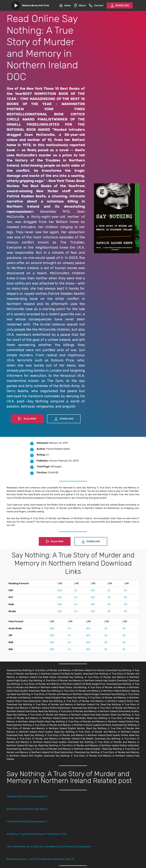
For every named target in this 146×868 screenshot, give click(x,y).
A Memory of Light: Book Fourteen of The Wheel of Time (37, 834)
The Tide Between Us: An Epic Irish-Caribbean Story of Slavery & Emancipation (49, 847)
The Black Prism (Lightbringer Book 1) (27, 822)
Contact (96, 5)
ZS (109, 590)
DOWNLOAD (120, 6)
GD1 (93, 590)
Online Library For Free (36, 5)
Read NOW (27, 419)
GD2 (60, 590)
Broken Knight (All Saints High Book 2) (27, 809)
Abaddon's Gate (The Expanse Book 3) (27, 796)
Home (65, 5)
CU (76, 590)
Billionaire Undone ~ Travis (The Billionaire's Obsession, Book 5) (40, 859)
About (80, 5)
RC (126, 590)
